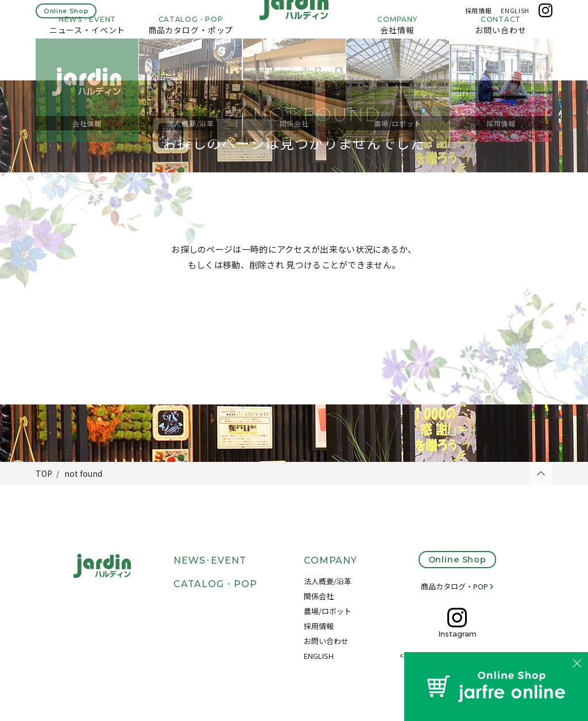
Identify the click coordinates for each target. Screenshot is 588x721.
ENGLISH (515, 16)
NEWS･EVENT (210, 560)
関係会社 (319, 596)
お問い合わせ (326, 641)
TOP (44, 473)
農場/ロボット (328, 611)
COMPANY (331, 560)
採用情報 (479, 16)
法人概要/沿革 (328, 581)
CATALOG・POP (215, 584)
